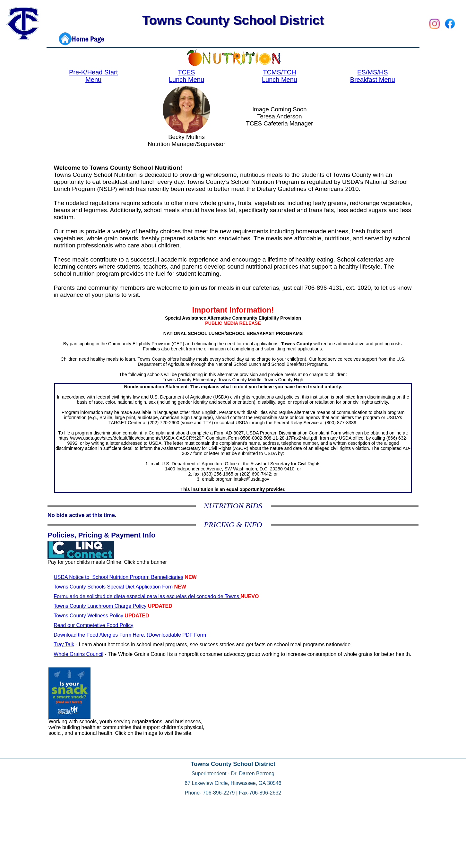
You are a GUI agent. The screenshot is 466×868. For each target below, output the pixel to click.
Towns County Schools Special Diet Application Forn (113, 587)
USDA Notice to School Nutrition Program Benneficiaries (118, 577)
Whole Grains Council (78, 654)
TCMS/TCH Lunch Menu (280, 76)
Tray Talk (64, 645)
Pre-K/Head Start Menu (93, 76)
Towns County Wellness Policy (88, 616)
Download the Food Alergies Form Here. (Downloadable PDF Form (130, 635)
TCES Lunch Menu (186, 76)
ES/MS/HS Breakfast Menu (373, 76)
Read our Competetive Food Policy (93, 625)
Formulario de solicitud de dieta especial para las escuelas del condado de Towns (147, 596)
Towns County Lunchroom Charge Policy (100, 606)
